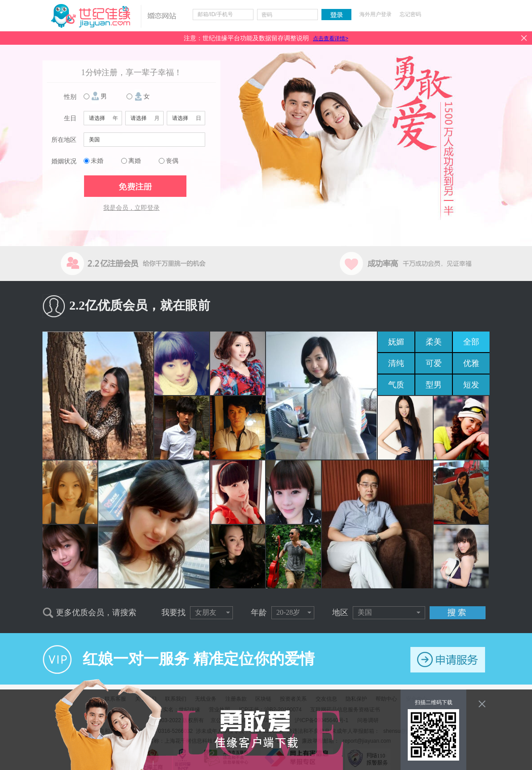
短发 (471, 385)
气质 (396, 385)
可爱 (434, 363)
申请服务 (448, 660)
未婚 (97, 161)
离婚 (135, 161)
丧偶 (172, 161)
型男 (434, 385)
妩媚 (396, 342)
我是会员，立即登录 (131, 208)
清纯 (396, 363)
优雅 (471, 363)
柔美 (434, 342)
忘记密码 (410, 14)
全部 (471, 342)
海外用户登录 (376, 14)
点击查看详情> (331, 38)
